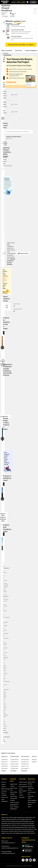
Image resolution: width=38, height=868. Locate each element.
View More (3, 118)
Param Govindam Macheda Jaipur (8, 768)
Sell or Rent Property (19, 2)
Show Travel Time (4, 144)
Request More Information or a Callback (21, 45)
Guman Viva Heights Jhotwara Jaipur (19, 762)
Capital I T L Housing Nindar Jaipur (29, 766)
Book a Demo (23, 253)
